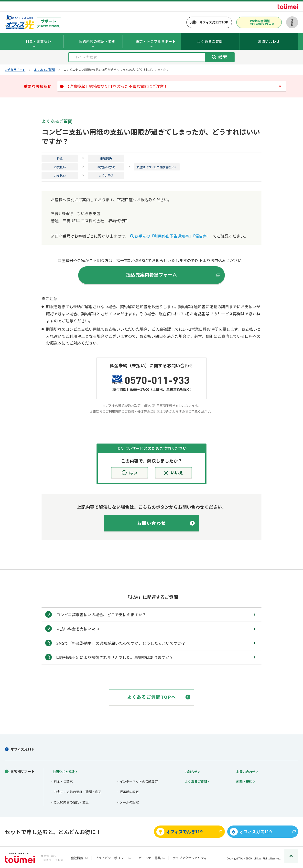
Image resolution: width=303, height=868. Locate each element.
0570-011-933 (157, 379)
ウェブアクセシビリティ (190, 858)
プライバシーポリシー (111, 858)
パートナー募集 (150, 858)
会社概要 (77, 858)
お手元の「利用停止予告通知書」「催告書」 (173, 236)
